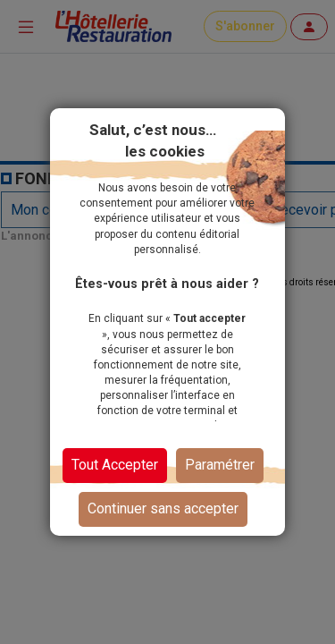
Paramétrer (220, 465)
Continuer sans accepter (163, 508)
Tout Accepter (115, 465)
